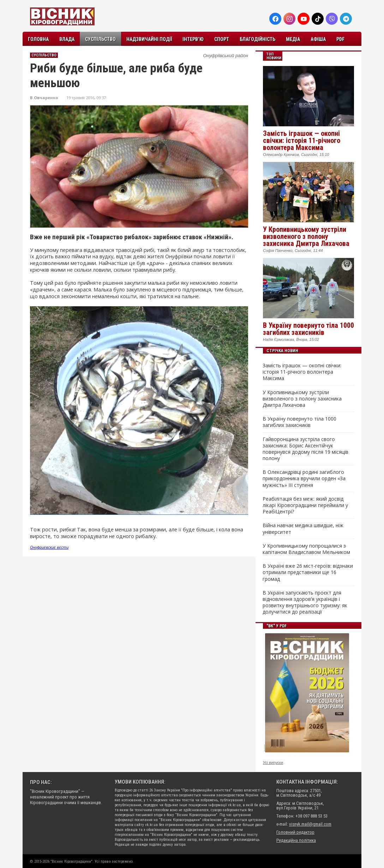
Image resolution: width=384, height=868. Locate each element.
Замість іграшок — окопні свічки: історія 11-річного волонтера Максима (302, 140)
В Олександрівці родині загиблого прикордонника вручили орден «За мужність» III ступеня (304, 478)
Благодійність (257, 39)
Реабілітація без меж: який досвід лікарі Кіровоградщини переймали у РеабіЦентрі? (305, 505)
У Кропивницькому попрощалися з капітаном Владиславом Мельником (306, 549)
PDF (340, 39)
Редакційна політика (296, 840)
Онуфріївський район (226, 56)
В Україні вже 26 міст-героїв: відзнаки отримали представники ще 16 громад (308, 572)
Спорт (222, 39)
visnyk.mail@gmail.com (310, 824)
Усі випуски (273, 762)
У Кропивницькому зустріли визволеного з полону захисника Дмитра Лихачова (306, 236)
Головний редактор (295, 832)
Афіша (318, 39)
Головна (38, 39)
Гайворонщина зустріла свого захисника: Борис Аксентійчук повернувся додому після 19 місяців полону (305, 449)
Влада (67, 39)
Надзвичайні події (149, 39)
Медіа (293, 39)
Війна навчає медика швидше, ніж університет (303, 529)
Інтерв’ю (193, 39)
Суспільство (100, 39)
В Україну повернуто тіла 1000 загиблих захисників (308, 329)
